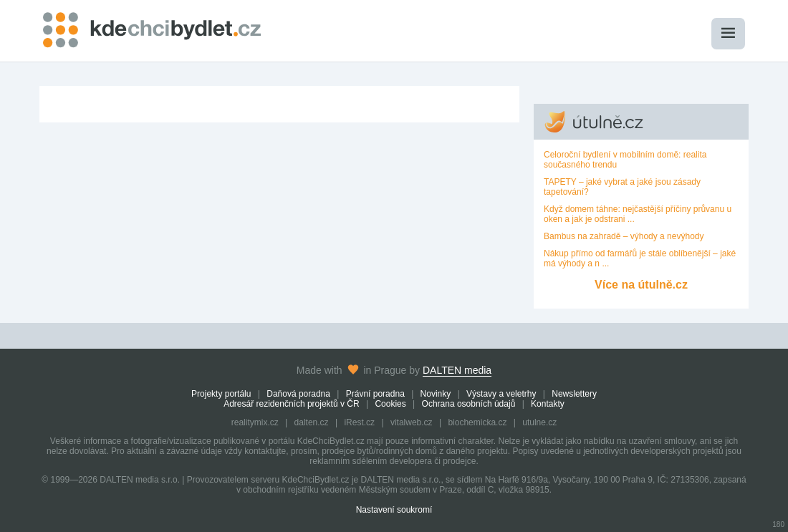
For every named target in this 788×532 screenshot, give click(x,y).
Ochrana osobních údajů (469, 404)
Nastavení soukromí (394, 510)
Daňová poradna (298, 394)
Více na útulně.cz (641, 285)
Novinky (436, 394)
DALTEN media (457, 370)
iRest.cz (359, 422)
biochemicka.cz (477, 422)
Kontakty (548, 404)
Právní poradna (375, 394)
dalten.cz (312, 422)
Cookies (390, 404)
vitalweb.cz (412, 422)
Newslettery (574, 394)
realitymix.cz (255, 422)
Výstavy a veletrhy (501, 394)
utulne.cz (539, 422)
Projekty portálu (221, 394)
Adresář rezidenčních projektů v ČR (291, 404)
